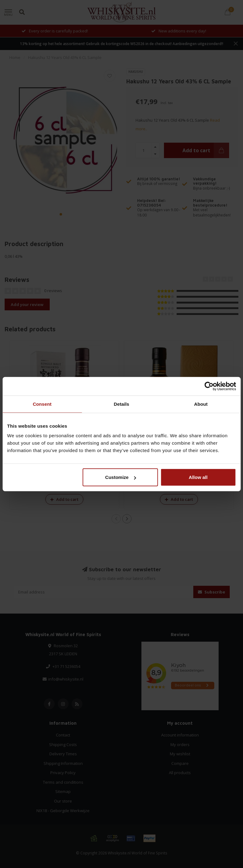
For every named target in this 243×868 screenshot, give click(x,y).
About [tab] (201, 404)
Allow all (198, 477)
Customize (121, 477)
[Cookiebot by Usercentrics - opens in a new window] (209, 386)
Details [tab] (122, 404)
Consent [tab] (42, 404)
